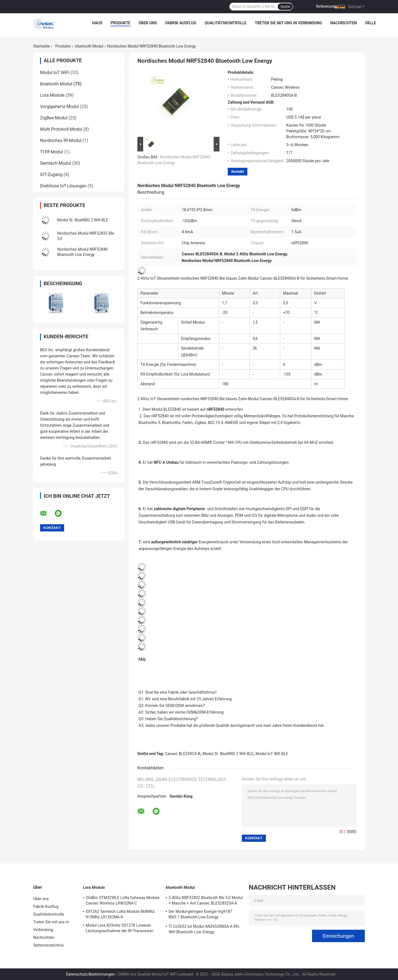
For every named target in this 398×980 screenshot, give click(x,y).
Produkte (120, 23)
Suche (285, 7)
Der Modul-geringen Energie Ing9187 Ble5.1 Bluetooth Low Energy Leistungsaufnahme (200, 915)
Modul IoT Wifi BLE (272, 754)
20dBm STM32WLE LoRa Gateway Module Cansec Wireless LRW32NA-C (123, 900)
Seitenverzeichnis (49, 945)
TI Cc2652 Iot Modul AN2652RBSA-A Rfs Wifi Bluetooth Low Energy (204, 929)
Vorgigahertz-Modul (59, 107)
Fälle (370, 23)
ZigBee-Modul (54, 118)
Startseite (41, 46)
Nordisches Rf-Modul (61, 141)
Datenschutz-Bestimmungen (90, 974)
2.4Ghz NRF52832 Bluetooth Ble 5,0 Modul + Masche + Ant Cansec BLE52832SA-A (206, 900)
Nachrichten (344, 23)
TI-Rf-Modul (52, 152)
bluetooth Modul (89, 46)
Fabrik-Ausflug (181, 23)
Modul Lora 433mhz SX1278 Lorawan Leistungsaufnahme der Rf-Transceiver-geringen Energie (120, 929)
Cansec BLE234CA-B (183, 754)
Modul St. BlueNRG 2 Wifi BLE (83, 220)
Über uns (148, 23)
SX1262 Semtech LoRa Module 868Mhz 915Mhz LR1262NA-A (120, 914)
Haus (97, 23)
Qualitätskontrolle (226, 23)
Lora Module (52, 95)
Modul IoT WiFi (55, 73)
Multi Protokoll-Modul (61, 129)
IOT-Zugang (51, 175)
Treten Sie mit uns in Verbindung (288, 23)
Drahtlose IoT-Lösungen (63, 186)
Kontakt (238, 171)
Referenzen (326, 6)
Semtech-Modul (56, 163)
